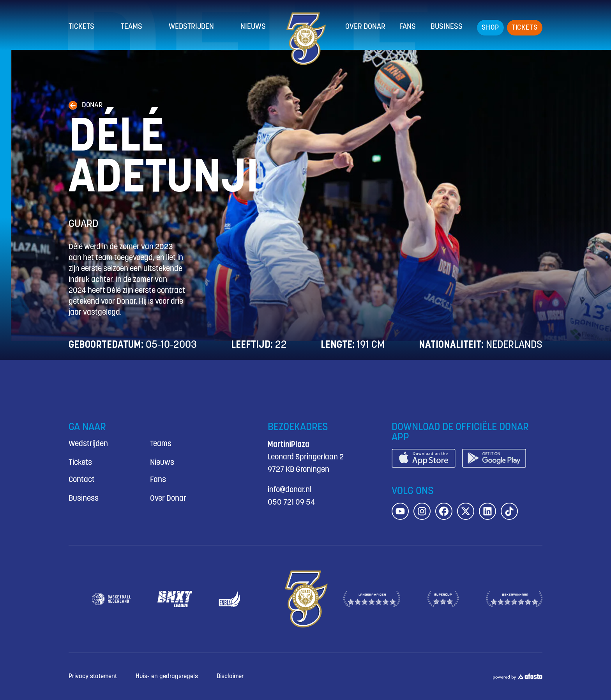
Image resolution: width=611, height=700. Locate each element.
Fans (408, 27)
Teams (132, 27)
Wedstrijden (191, 27)
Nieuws (253, 27)
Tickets (81, 27)
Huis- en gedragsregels (167, 676)
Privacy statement (93, 676)
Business (447, 27)
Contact (82, 480)
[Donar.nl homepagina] (306, 39)
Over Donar (365, 27)
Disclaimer (230, 676)
